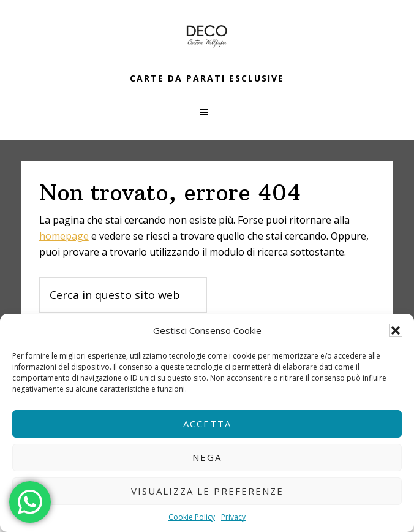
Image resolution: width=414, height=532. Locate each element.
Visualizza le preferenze (207, 491)
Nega (207, 457)
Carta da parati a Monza (207, 37)
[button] (396, 330)
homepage (64, 236)
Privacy (233, 517)
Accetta (207, 424)
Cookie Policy (192, 517)
